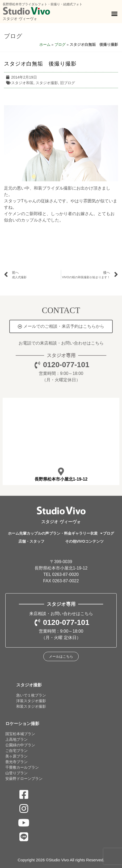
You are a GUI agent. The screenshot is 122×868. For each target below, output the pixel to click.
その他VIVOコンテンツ (84, 541)
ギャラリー (81, 533)
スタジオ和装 (22, 83)
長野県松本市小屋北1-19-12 (61, 479)
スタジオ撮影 (47, 83)
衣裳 (96, 533)
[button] (114, 14)
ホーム (45, 45)
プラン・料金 (60, 533)
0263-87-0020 (65, 574)
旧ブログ (68, 83)
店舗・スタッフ (31, 541)
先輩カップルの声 (34, 533)
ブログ (13, 36)
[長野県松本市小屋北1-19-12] (61, 472)
